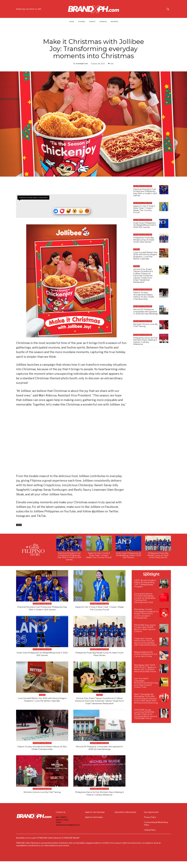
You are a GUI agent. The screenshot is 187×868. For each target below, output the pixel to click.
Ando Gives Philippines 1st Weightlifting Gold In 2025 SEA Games (145, 225)
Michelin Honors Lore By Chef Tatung (145, 325)
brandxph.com (82, 63)
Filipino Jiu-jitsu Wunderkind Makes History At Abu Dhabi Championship (144, 296)
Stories (19, 526)
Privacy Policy (150, 824)
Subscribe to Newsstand (125, 819)
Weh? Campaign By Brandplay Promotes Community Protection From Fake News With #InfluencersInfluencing (146, 700)
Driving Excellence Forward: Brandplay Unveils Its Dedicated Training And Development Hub (145, 599)
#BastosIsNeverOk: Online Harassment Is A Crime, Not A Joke (146, 655)
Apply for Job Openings (95, 819)
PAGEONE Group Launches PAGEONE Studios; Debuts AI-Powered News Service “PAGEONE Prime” (146, 715)
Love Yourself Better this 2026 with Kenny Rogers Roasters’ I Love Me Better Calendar (145, 256)
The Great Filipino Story (143, 186)
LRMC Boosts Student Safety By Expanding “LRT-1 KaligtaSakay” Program (145, 584)
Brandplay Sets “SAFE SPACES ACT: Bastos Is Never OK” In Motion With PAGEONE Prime (145, 669)
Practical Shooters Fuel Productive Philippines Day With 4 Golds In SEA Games (145, 192)
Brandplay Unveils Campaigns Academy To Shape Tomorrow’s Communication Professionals (146, 615)
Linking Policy (150, 837)
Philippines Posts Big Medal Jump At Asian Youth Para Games (144, 240)
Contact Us (61, 819)
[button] (168, 9)
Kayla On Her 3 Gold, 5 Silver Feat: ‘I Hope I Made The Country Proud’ (144, 209)
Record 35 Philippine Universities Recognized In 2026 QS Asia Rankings (146, 311)
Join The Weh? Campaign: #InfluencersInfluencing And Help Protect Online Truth (146, 684)
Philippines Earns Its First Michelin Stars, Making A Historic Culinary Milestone (145, 341)
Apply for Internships (94, 824)
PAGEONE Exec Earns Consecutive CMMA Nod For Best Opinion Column (145, 629)
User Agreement (151, 819)
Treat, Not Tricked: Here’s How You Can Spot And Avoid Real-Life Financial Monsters (145, 643)
